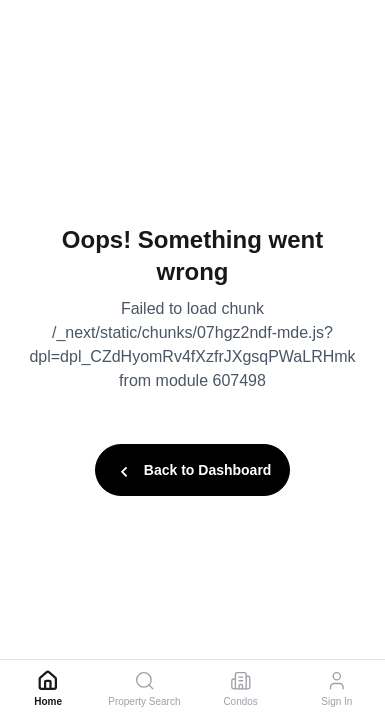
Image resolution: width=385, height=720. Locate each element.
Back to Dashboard (193, 472)
